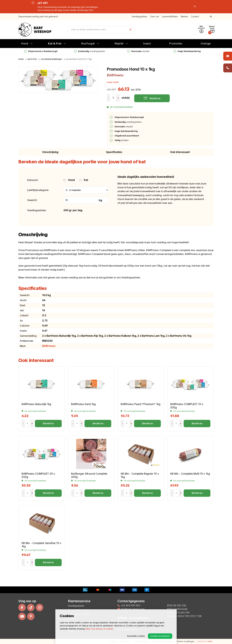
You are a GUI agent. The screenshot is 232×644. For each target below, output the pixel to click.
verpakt (138, 51)
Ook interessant (180, 152)
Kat (84, 180)
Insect (147, 43)
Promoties (176, 43)
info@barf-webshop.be (131, 609)
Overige (206, 43)
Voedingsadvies (139, 17)
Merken (184, 17)
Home (21, 59)
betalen (122, 140)
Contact (195, 17)
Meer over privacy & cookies (99, 629)
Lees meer (113, 82)
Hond (25, 43)
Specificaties (114, 152)
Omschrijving (50, 152)
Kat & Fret (55, 43)
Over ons (155, 17)
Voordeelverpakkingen (51, 59)
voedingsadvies (89, 51)
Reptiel (119, 43)
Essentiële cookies (136, 636)
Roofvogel (88, 43)
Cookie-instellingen (185, 641)
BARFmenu (115, 75)
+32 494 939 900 (129, 606)
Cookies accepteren (160, 636)
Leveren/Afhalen (170, 17)
